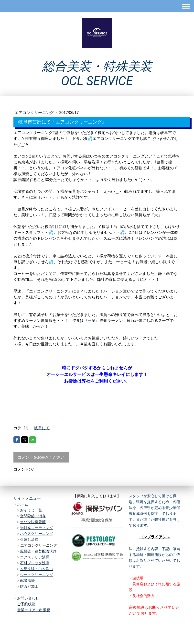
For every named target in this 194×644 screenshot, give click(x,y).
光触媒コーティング (37, 528)
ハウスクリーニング (37, 534)
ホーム (23, 504)
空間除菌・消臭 (33, 516)
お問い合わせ (28, 598)
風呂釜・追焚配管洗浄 (38, 551)
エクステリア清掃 (35, 557)
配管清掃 (27, 581)
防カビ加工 (29, 587)
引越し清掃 (29, 540)
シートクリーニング (37, 575)
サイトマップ (64, 627)
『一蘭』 (92, 321)
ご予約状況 (26, 604)
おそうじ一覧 (31, 510)
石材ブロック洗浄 (35, 563)
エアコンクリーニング (35, 113)
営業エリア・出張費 (34, 610)
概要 (15, 627)
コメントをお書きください (41, 457)
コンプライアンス (155, 537)
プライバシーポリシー (37, 627)
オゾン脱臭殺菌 (33, 522)
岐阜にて (42, 428)
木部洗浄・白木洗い (37, 569)
